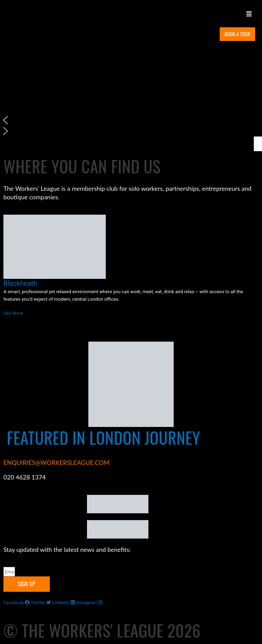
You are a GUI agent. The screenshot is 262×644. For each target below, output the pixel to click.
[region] (131, 89)
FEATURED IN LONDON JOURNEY (104, 437)
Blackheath (20, 283)
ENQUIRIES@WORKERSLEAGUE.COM (56, 462)
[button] (174, 14)
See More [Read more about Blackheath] (13, 313)
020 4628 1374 (25, 477)
